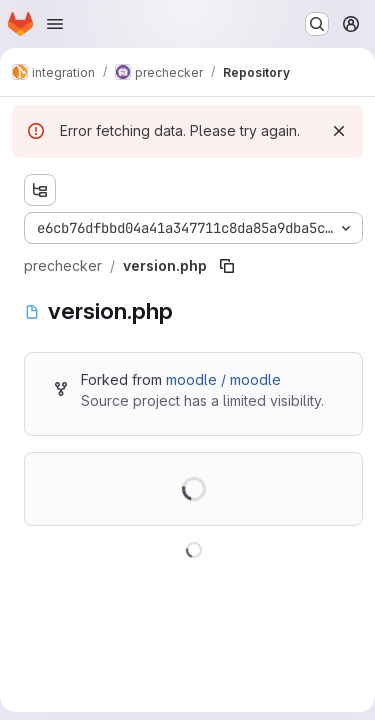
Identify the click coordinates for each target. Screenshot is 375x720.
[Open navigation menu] (55, 24)
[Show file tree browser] (40, 190)
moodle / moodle (223, 379)
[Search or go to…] (317, 24)
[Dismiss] (339, 131)
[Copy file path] (227, 266)
